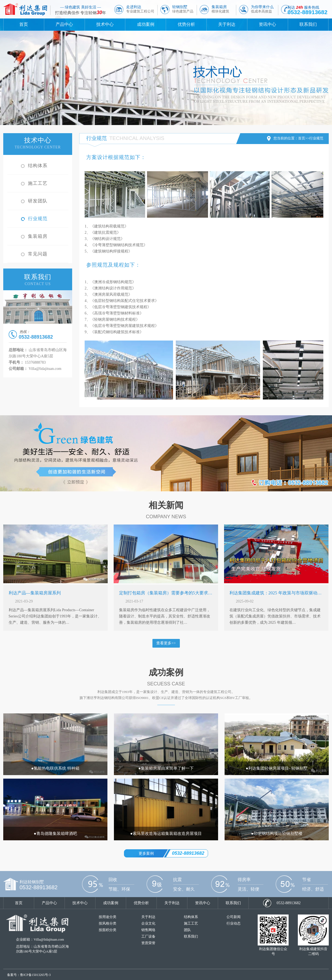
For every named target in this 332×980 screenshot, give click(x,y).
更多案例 (146, 853)
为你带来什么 (262, 9)
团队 (187, 930)
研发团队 (38, 201)
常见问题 (38, 254)
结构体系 (38, 166)
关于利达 (227, 24)
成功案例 (146, 24)
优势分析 (186, 24)
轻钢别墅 (183, 9)
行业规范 (38, 219)
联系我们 (308, 24)
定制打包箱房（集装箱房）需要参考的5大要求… (166, 593)
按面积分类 (108, 930)
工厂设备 (148, 936)
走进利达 (140, 9)
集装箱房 (220, 9)
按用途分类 (108, 917)
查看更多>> (166, 643)
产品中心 (64, 24)
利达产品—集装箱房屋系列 (35, 593)
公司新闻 (234, 917)
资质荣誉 (148, 943)
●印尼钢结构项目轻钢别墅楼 (277, 834)
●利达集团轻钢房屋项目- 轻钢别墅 (277, 768)
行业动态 (234, 923)
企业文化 (148, 923)
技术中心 (105, 24)
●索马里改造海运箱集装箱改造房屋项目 (166, 834)
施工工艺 (38, 183)
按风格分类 (108, 923)
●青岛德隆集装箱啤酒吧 (55, 834)
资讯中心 (267, 24)
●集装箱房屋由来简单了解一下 (166, 768)
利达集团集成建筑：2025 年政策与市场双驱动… (276, 593)
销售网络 (148, 930)
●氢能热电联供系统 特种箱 (55, 768)
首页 (24, 24)
